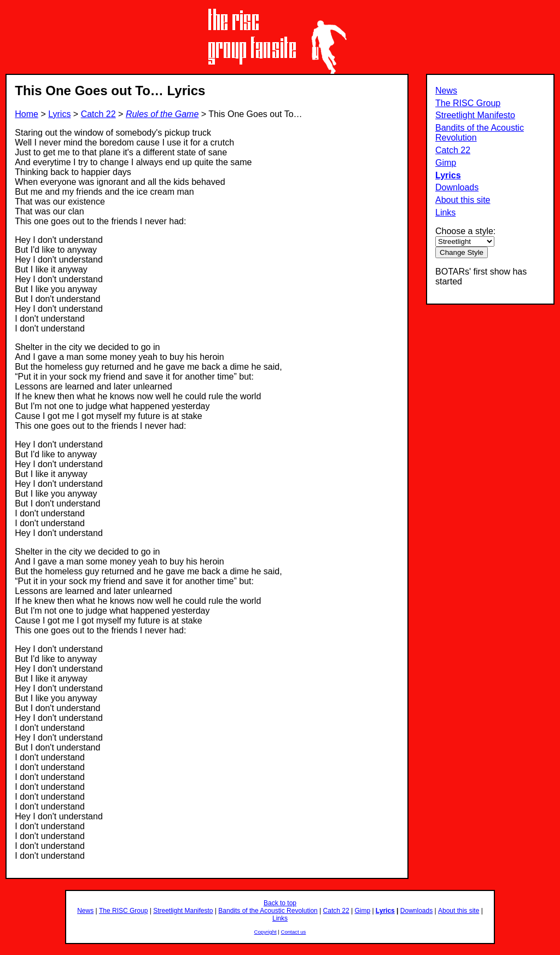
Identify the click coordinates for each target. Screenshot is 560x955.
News (446, 91)
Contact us (294, 932)
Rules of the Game (162, 114)
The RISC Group (468, 103)
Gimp (446, 163)
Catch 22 (453, 150)
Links (445, 212)
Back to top (280, 903)
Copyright (266, 932)
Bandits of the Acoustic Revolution (268, 911)
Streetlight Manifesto (475, 115)
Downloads (457, 187)
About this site (463, 200)
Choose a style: (465, 231)
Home (27, 114)
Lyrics (448, 175)
